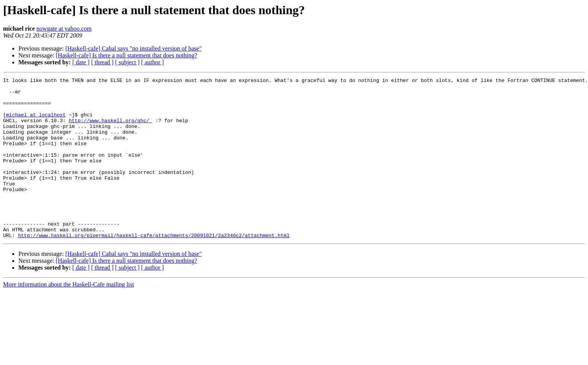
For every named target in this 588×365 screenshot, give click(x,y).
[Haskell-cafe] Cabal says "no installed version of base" (134, 48)
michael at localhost (36, 123)
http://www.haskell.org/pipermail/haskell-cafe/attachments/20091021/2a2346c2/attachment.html (154, 267)
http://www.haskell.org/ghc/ (111, 129)
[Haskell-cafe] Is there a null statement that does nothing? (127, 55)
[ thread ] (102, 62)
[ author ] (153, 62)
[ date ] (81, 62)
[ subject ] (127, 62)
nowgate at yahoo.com (64, 29)
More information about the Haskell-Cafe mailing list (68, 317)
